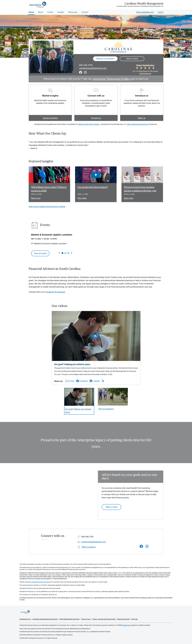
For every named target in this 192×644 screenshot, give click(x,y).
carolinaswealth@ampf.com (93, 68)
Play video (82, 198)
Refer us (142, 118)
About (41, 12)
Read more (36, 198)
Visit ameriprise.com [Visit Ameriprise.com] (145, 12)
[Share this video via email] (69, 382)
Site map (134, 619)
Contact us (96, 118)
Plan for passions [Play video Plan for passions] (106, 409)
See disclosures (145, 74)
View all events (40, 253)
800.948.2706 (86, 65)
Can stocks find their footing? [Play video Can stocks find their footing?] (93, 187)
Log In (161, 12)
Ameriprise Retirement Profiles (111, 79)
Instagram (61, 292)
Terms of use (86, 619)
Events (50, 12)
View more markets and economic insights (47, 207)
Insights (61, 12)
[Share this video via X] (103, 381)
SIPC (71, 635)
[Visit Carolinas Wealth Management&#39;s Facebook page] (141, 547)
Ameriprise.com (25, 619)
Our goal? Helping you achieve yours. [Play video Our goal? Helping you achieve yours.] (78, 411)
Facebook (50, 292)
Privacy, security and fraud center (104, 619)
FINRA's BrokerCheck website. (89, 124)
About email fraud (123, 619)
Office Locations (89, 547)
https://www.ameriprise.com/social (39, 582)
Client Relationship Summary (138, 124)
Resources (73, 12)
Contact (85, 12)
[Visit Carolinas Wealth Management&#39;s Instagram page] (147, 547)
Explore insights (50, 118)
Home (31, 12)
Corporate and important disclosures (45, 619)
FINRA (64, 635)
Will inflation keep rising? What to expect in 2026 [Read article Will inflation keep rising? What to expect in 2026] (49, 189)
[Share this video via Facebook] (82, 381)
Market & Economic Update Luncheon (52, 235)
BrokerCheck (127, 625)
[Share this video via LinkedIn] (95, 381)
